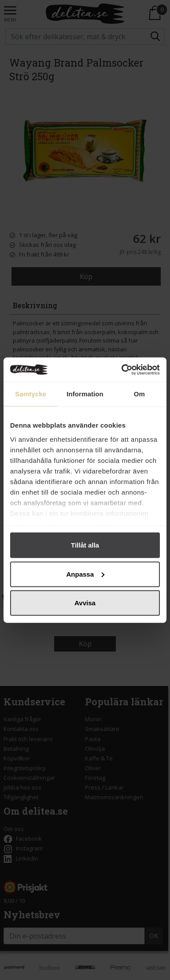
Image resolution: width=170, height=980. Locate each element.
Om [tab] (139, 394)
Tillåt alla (85, 545)
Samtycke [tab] (31, 394)
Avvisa (85, 603)
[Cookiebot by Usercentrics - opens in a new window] (122, 369)
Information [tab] (85, 394)
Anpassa (85, 574)
